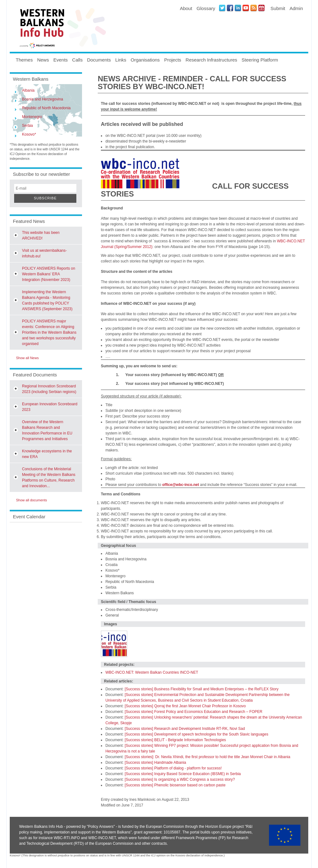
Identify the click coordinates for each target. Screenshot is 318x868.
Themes (24, 60)
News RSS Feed (254, 8)
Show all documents (31, 500)
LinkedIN (238, 8)
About (186, 8)
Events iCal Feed (261, 8)
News (43, 60)
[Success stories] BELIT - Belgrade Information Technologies (175, 740)
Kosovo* (29, 134)
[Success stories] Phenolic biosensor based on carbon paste (175, 785)
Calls (77, 60)
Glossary (206, 8)
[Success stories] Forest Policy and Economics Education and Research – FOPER (194, 712)
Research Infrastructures (211, 60)
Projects (173, 60)
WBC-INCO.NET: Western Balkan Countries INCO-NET (152, 672)
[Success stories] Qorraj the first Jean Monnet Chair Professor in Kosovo (185, 706)
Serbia (27, 126)
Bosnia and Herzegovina (43, 99)
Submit (278, 8)
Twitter (222, 8)
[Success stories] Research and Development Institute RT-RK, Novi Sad (185, 729)
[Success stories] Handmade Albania (155, 763)
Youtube (246, 8)
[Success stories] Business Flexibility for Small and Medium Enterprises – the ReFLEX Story (202, 689)
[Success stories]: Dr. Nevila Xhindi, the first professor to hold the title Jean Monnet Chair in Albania (208, 757)
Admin (296, 8)
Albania (28, 90)
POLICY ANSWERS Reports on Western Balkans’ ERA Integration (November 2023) (49, 274)
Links (121, 60)
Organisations (145, 60)
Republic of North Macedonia (46, 108)
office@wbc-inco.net (181, 485)
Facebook (230, 8)
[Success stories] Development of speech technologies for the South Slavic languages (197, 734)
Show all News (27, 358)
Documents (99, 60)
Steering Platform (260, 60)
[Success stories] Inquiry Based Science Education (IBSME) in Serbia (183, 774)
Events (61, 60)
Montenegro (32, 117)
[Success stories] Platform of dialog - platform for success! (173, 768)
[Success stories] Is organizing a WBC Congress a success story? (180, 779)
